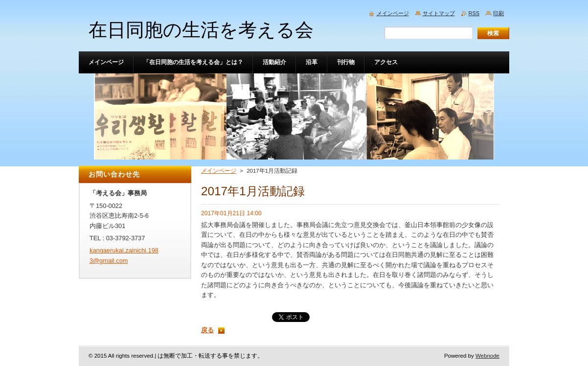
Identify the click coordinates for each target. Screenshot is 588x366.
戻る (207, 330)
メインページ (219, 171)
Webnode (487, 356)
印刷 (498, 13)
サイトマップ (439, 13)
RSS (474, 13)
